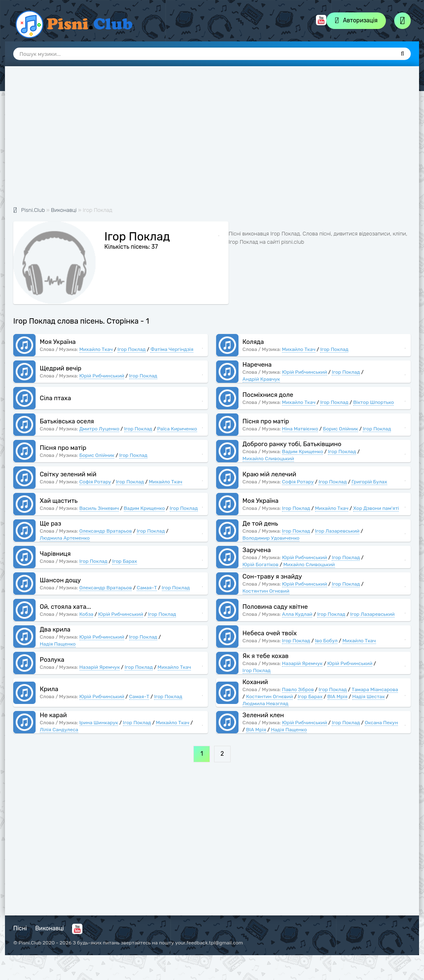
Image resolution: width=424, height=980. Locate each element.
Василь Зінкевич (99, 508)
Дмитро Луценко (100, 429)
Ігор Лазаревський (337, 531)
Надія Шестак (369, 697)
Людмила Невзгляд (266, 704)
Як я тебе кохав (266, 656)
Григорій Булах (369, 482)
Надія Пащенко (58, 644)
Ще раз (51, 524)
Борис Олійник (341, 429)
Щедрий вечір (61, 368)
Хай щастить (59, 501)
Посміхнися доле (268, 395)
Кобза (87, 614)
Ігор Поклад (132, 349)
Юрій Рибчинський (102, 376)
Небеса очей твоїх (270, 633)
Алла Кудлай (297, 614)
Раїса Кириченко (177, 429)
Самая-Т (147, 588)
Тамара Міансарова (375, 689)
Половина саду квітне (275, 607)
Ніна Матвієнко (300, 429)
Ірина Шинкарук (99, 723)
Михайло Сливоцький (268, 459)
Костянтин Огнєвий (266, 591)
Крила (49, 689)
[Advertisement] (212, 141)
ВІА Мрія (337, 697)
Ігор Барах (125, 561)
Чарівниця (55, 554)
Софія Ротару (95, 482)
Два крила (55, 629)
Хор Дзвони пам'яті (376, 508)
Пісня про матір (266, 421)
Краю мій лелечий (270, 474)
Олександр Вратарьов (106, 531)
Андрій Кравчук (261, 379)
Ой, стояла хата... (65, 607)
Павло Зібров (298, 689)
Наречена (257, 365)
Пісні (20, 928)
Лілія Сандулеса (59, 730)
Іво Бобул (326, 641)
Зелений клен (263, 715)
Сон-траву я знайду (272, 576)
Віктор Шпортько (373, 402)
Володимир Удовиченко (271, 538)
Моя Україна (58, 342)
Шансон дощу (60, 580)
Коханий (255, 682)
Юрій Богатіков (261, 564)
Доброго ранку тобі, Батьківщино (292, 444)
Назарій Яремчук (100, 667)
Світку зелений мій (68, 474)
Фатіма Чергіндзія (172, 349)
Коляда (253, 342)
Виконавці (49, 928)
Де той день (260, 524)
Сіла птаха (55, 398)
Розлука (52, 660)
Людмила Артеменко (65, 538)
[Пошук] (402, 54)
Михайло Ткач (96, 349)
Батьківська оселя (67, 421)
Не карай (53, 715)
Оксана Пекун (381, 723)
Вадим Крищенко (302, 452)
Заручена (257, 550)
